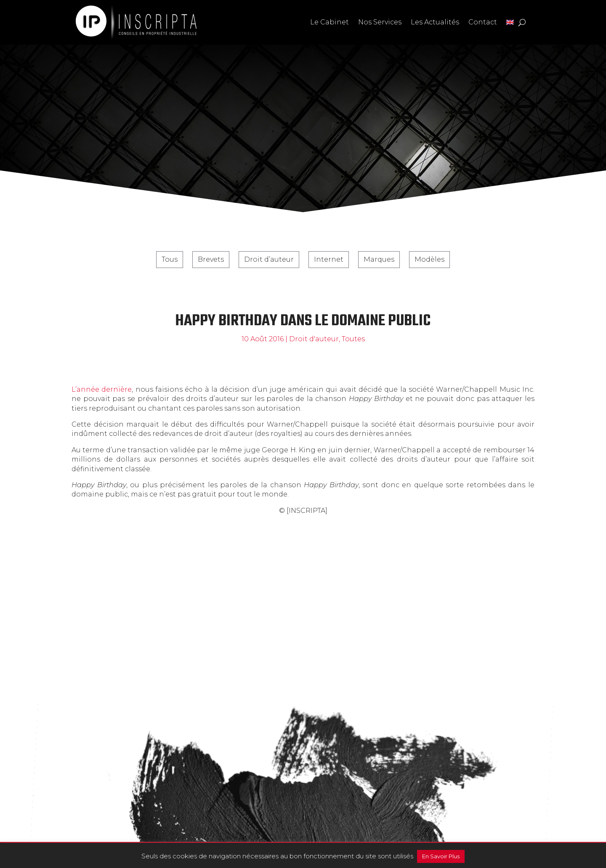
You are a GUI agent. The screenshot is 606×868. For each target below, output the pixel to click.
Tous (170, 259)
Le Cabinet (330, 22)
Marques (379, 259)
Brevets (211, 259)
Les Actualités (435, 22)
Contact (483, 22)
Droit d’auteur (269, 259)
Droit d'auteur (314, 339)
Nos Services (380, 22)
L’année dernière (102, 389)
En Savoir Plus (441, 856)
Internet (329, 259)
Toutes (353, 339)
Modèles (429, 259)
